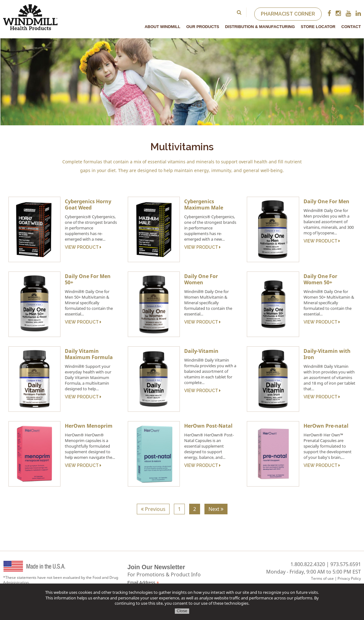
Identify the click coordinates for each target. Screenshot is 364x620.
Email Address (143, 583)
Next (216, 509)
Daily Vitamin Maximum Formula (89, 354)
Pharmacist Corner (288, 14)
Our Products (203, 27)
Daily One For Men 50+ (88, 279)
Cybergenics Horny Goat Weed (88, 204)
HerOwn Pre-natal (326, 426)
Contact (351, 27)
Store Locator (318, 27)
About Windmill (163, 27)
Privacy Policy (349, 578)
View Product (83, 247)
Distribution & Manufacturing (260, 27)
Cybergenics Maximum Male (204, 204)
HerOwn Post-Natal (208, 426)
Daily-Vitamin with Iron (327, 354)
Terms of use (322, 578)
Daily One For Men (326, 201)
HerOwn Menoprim (89, 426)
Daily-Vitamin (201, 351)
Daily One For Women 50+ (320, 279)
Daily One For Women (201, 279)
